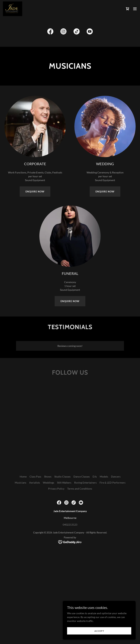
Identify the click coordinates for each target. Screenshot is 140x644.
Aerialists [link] (35, 483)
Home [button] (23, 477)
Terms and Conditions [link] (80, 489)
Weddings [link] (48, 483)
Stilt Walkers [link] (64, 483)
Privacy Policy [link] (56, 489)
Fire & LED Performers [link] (112, 483)
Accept (99, 631)
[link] (13, 9)
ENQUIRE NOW (35, 192)
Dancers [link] (116, 477)
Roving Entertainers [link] (85, 483)
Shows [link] (48, 477)
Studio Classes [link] (62, 477)
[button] (135, 9)
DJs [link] (95, 477)
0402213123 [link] (70, 525)
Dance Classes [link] (82, 477)
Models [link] (104, 477)
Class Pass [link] (35, 477)
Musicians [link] (21, 483)
